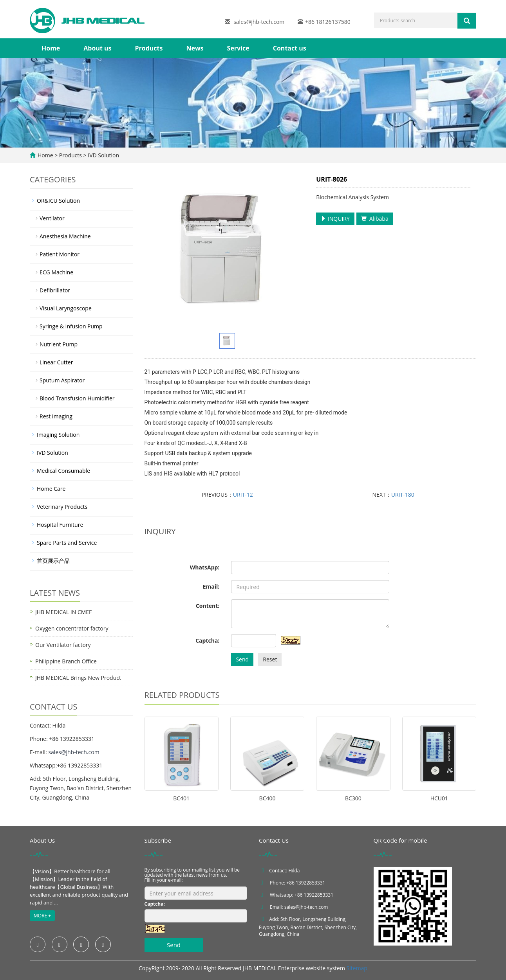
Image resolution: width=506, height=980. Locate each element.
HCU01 (439, 798)
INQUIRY (335, 219)
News (195, 48)
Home (51, 48)
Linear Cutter (56, 362)
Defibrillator (55, 290)
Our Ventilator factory (63, 645)
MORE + (42, 916)
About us (97, 48)
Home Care (51, 489)
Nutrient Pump (59, 344)
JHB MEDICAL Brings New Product (78, 678)
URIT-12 (243, 495)
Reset (270, 659)
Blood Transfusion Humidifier (77, 398)
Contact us (290, 48)
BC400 (267, 798)
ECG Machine (56, 272)
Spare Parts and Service (67, 543)
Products (149, 48)
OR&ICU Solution (58, 201)
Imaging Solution (58, 435)
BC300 (353, 798)
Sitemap (357, 968)
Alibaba (375, 219)
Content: (208, 606)
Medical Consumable (63, 471)
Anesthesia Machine (65, 236)
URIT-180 (403, 495)
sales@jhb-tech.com (259, 22)
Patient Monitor (60, 254)
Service (238, 48)
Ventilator (52, 218)
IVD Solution (103, 155)
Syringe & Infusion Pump (71, 326)
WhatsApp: (205, 567)
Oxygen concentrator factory (72, 628)
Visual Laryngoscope (66, 308)
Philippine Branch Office (66, 661)
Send (242, 659)
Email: (211, 586)
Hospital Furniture (60, 525)
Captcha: (207, 640)
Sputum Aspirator (62, 380)
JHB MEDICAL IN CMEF (63, 612)
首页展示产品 (53, 561)
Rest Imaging (56, 416)
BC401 (181, 798)
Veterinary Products (62, 507)
